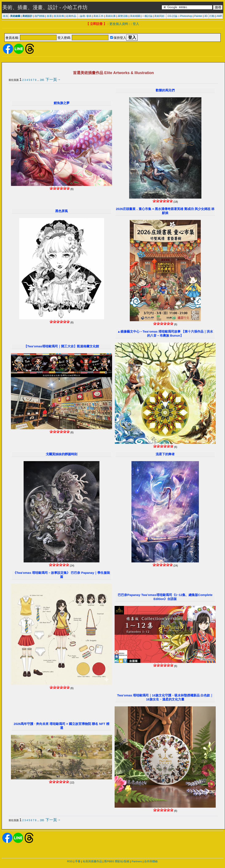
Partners (137, 861)
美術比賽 (111, 16)
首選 (49, 16)
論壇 (82, 16)
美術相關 (135, 16)
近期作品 (71, 16)
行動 (212, 16)
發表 (89, 16)
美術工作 (98, 16)
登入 (136, 24)
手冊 (78, 861)
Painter (198, 16)
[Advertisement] (112, 31)
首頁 (5, 16)
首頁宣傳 (59, 16)
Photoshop (186, 16)
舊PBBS (109, 861)
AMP (219, 16)
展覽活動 (123, 16)
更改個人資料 (119, 24)
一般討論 (147, 16)
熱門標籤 (40, 16)
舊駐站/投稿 (122, 861)
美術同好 (159, 16)
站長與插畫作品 (92, 861)
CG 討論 (172, 16)
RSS (70, 861)
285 (42, 80)
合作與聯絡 (151, 861)
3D (206, 16)
